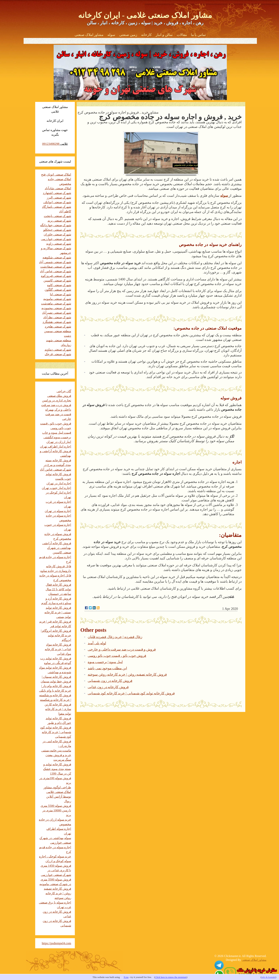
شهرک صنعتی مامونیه (57, 299)
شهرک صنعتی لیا (61, 294)
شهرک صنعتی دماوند (58, 350)
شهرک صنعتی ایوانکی (57, 202)
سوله (111, 35)
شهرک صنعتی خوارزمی (56, 239)
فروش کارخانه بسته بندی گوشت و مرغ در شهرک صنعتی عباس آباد (56, 465)
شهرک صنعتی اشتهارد (57, 193)
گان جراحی (64, 391)
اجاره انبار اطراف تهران (56, 447)
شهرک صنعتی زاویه (59, 244)
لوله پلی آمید (97, 643)
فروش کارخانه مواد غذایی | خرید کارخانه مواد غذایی (58, 649)
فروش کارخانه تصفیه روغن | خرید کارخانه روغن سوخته (127, 674)
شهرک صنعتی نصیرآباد (57, 313)
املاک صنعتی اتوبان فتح (56, 175)
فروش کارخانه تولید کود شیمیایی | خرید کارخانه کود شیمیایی (131, 693)
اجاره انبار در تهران (59, 483)
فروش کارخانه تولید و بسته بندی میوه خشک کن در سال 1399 (57, 769)
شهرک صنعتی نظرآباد (57, 317)
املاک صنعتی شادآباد (58, 188)
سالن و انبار (164, 35)
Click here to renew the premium (171, 977)
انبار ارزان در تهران (59, 442)
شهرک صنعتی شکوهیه (57, 257)
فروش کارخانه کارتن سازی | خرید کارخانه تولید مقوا (58, 709)
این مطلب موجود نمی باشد (107, 668)
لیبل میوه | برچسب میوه (105, 662)
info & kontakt (268, 977)
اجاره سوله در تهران (58, 511)
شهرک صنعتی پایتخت (58, 216)
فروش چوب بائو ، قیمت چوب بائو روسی (117, 656)
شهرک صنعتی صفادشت (56, 267)
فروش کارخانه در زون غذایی (108, 687)
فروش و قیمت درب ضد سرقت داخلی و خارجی (122, 649)
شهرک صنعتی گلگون (58, 290)
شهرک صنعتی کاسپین (57, 281)
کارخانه (146, 35)
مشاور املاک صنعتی (89, 35)
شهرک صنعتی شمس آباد (55, 262)
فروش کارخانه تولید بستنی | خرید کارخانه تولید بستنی (58, 612)
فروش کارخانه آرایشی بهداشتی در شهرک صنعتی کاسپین (57, 548)
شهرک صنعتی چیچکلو (57, 230)
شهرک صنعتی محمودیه (56, 308)
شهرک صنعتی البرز (59, 198)
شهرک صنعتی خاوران (57, 234)
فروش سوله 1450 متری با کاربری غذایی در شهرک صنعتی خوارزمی (56, 870)
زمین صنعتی (128, 35)
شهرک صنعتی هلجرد (58, 327)
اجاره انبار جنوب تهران (56, 488)
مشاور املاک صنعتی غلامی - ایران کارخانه (145, 15)
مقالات (182, 35)
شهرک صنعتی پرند (59, 221)
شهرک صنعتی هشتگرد (57, 322)
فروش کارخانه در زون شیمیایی (110, 681)
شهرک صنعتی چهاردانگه (56, 225)
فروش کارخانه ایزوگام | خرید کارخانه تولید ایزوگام (56, 635)
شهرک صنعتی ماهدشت (56, 304)
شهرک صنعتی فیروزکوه (56, 276)
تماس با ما (198, 35)
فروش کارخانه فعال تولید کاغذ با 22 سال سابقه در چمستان (58, 589)
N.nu (126, 977)
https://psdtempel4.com (56, 943)
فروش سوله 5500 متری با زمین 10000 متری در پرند (56, 810)
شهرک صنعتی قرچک (58, 354)
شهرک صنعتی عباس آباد (56, 271)
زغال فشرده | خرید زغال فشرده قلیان (115, 637)
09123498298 (51, 144)
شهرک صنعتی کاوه (59, 285)
